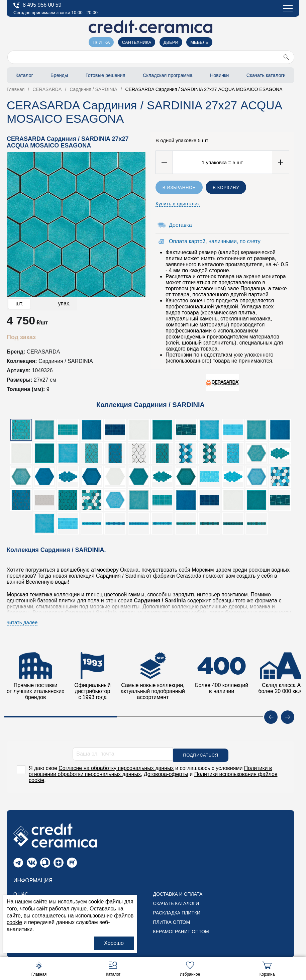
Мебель (199, 42)
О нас (21, 893)
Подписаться (201, 754)
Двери (171, 42)
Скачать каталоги (266, 75)
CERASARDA (43, 352)
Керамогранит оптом (181, 930)
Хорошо (114, 943)
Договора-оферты (166, 773)
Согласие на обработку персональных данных (116, 767)
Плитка (101, 42)
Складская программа (167, 75)
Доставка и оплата (178, 893)
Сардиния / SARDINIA (66, 361)
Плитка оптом (172, 921)
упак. (64, 304)
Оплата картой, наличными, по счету (215, 241)
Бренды (57, 75)
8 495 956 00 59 (37, 5)
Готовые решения (103, 75)
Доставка (180, 225)
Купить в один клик (178, 204)
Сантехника (137, 42)
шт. (20, 304)
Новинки (219, 75)
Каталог (23, 75)
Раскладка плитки (177, 912)
